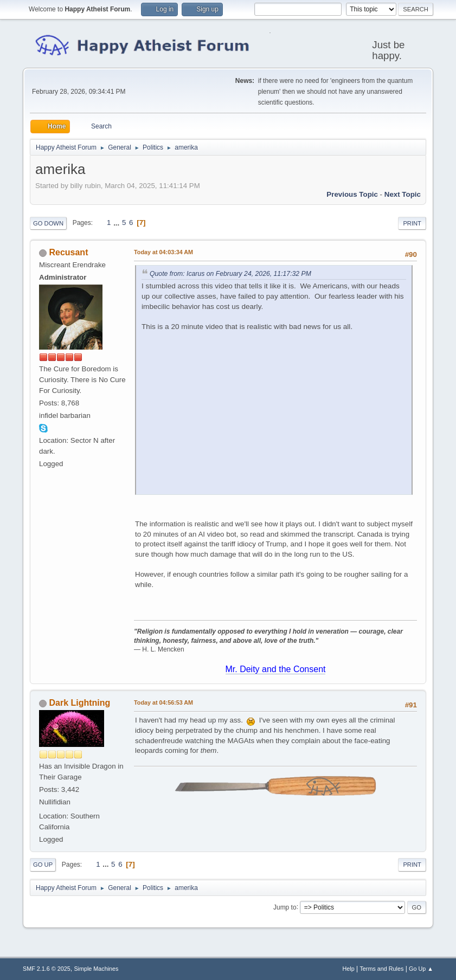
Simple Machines (96, 969)
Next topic (403, 194)
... (117, 223)
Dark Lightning (80, 703)
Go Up (43, 865)
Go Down (48, 223)
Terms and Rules (381, 969)
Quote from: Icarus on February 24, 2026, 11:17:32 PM (230, 274)
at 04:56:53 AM (163, 702)
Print (412, 223)
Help (348, 969)
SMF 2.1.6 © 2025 (47, 969)
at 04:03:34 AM (163, 252)
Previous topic (352, 194)
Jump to (285, 907)
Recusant (69, 252)
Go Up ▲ (421, 969)
